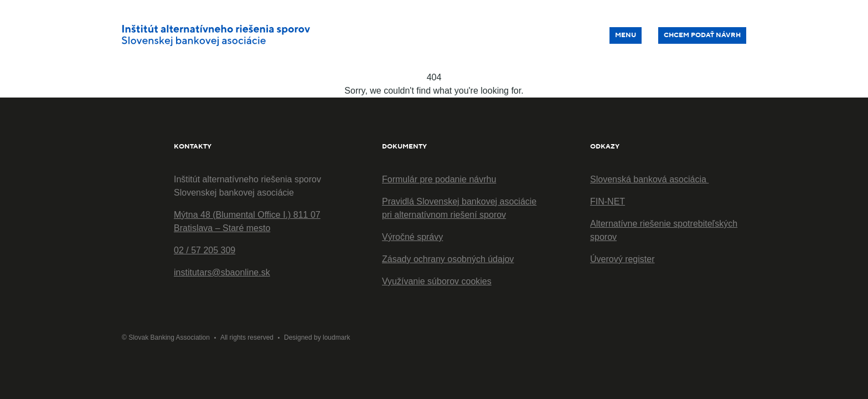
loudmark (336, 337)
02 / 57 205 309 (205, 250)
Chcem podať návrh (702, 35)
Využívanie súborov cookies (437, 281)
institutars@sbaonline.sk (222, 272)
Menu (626, 35)
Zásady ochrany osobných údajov (448, 259)
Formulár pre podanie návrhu (439, 179)
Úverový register (622, 259)
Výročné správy (412, 237)
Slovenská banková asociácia (649, 179)
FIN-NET (608, 201)
